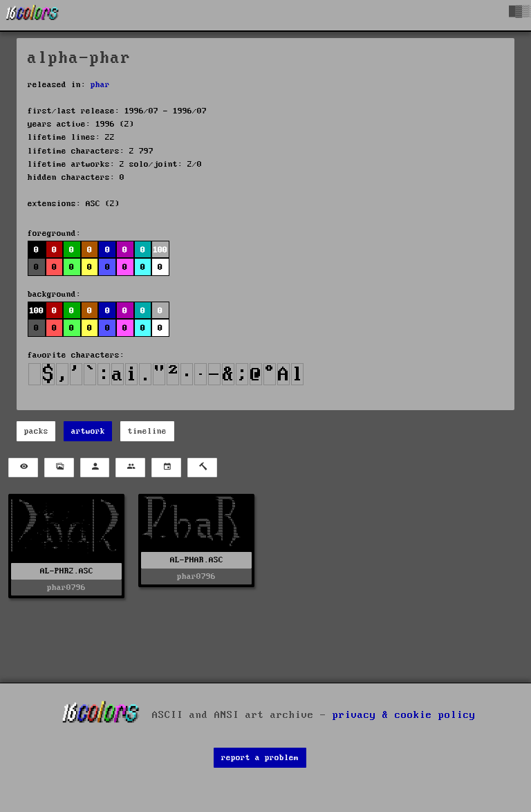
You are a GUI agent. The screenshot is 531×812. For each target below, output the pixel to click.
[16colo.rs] (32, 15)
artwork (88, 431)
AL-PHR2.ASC (67, 571)
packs (36, 431)
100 (160, 250)
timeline (147, 431)
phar (100, 85)
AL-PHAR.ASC (197, 560)
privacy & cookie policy (404, 714)
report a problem (260, 758)
